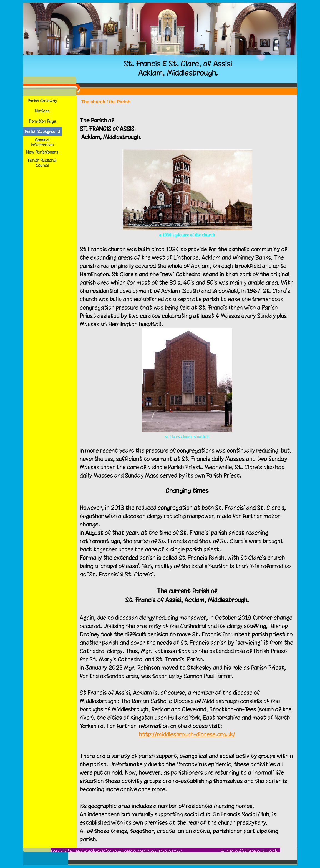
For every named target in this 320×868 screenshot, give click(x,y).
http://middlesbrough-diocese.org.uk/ (187, 734)
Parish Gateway (42, 101)
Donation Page (42, 121)
